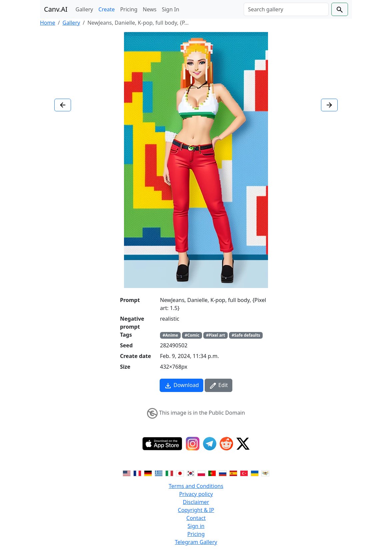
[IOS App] (162, 444)
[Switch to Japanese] (180, 473)
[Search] (286, 9)
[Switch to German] (148, 473)
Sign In (170, 9)
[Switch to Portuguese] (212, 473)
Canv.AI (56, 9)
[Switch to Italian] (169, 473)
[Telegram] (210, 444)
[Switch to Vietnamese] (265, 473)
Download (181, 385)
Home (48, 23)
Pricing (129, 9)
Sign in (196, 526)
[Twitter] (243, 444)
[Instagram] (193, 444)
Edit (218, 385)
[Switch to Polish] (201, 473)
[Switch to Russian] (223, 473)
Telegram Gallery (196, 542)
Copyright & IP (196, 510)
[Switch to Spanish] (233, 473)
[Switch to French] (137, 473)
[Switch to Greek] (159, 473)
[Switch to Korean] (191, 473)
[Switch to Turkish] (244, 473)
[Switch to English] (127, 473)
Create (106, 9)
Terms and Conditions (196, 486)
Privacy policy (196, 494)
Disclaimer (196, 502)
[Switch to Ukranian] (255, 473)
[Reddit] (226, 444)
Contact (196, 518)
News (149, 9)
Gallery (84, 9)
